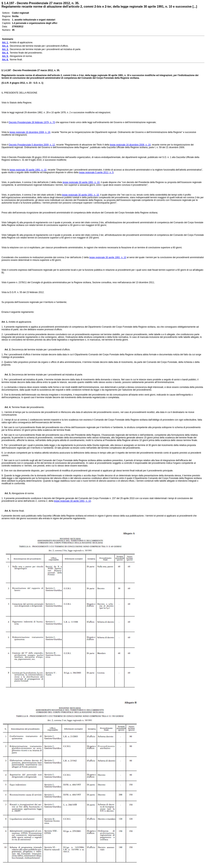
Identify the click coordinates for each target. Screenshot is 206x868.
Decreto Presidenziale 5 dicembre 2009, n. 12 (32, 145)
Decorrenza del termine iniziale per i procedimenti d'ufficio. (41, 350)
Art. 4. (6, 407)
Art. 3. (6, 375)
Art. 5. (6, 493)
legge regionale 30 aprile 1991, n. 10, (28, 170)
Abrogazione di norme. (23, 493)
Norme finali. (18, 511)
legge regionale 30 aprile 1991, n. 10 (108, 257)
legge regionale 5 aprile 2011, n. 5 (96, 172)
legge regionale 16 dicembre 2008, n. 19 (130, 145)
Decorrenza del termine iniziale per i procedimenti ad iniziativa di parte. (47, 375)
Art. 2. (6, 350)
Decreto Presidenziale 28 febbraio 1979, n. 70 (32, 122)
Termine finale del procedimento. (28, 407)
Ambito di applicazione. (20, 322)
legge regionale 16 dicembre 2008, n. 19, (30, 132)
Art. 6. (6, 511)
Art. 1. (5, 322)
